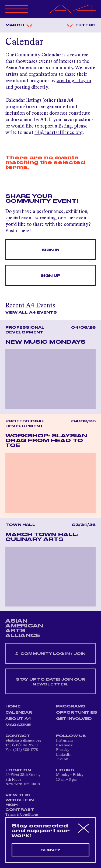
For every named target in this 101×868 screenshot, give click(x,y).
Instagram (64, 740)
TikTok (62, 759)
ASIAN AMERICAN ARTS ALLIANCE (24, 628)
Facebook (64, 745)
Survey (50, 850)
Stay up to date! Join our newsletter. (51, 682)
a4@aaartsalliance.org (59, 133)
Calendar (19, 713)
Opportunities (77, 713)
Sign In (50, 250)
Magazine (18, 725)
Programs (71, 706)
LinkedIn (64, 755)
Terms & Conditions (22, 815)
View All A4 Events (31, 313)
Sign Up (50, 276)
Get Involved (74, 719)
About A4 (18, 719)
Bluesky (63, 750)
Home (13, 706)
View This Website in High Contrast (20, 802)
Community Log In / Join (50, 654)
